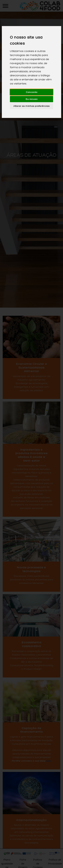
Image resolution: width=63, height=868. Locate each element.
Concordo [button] (32, 92)
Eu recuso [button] (32, 99)
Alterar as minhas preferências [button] (32, 106)
